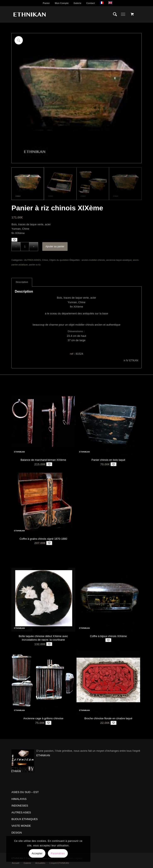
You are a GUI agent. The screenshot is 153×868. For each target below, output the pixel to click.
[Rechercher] (113, 14)
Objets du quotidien (59, 260)
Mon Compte (62, 3)
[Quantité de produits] (25, 247)
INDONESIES (20, 806)
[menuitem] (47, 3)
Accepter (37, 853)
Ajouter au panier (55, 246)
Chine (45, 260)
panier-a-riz (35, 265)
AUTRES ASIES (32, 260)
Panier (46, 3)
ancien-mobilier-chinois (93, 260)
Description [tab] (22, 282)
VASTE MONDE (21, 826)
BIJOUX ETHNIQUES (24, 819)
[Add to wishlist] (14, 240)
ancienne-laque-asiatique (119, 260)
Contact (90, 3)
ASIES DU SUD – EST (25, 792)
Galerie (77, 3)
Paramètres (58, 853)
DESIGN (17, 833)
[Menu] (123, 14)
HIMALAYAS (19, 799)
